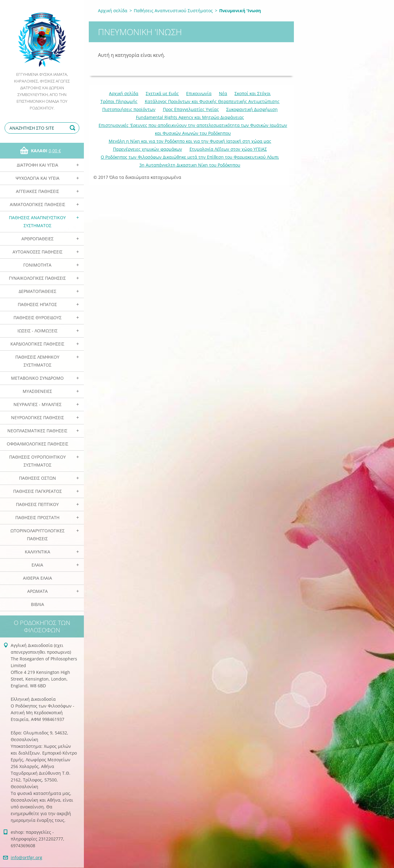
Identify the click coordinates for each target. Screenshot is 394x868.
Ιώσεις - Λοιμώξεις (38, 331)
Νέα (223, 93)
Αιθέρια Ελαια (38, 578)
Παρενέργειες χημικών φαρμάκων (148, 149)
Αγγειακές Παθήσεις (38, 191)
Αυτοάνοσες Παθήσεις (38, 252)
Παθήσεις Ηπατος (37, 304)
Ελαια (37, 565)
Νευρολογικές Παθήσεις (38, 417)
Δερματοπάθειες (38, 291)
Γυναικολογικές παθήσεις (37, 278)
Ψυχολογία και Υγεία (38, 178)
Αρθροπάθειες (38, 239)
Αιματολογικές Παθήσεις (38, 204)
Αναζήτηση (73, 128)
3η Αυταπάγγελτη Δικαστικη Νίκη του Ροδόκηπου (190, 165)
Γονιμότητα (37, 265)
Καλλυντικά (38, 552)
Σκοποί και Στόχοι (253, 93)
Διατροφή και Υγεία (38, 165)
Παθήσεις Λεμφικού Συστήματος (37, 361)
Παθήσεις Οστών (38, 478)
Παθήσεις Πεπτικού (37, 504)
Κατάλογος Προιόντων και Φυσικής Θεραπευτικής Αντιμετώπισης (212, 101)
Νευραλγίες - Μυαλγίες (38, 404)
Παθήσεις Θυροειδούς (38, 318)
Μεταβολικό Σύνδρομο (37, 378)
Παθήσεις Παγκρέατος (38, 491)
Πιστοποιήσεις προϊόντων (129, 109)
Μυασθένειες (37, 391)
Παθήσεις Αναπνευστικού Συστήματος (37, 222)
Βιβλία (38, 604)
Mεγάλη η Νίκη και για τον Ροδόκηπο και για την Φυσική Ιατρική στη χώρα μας (190, 141)
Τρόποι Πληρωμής (119, 101)
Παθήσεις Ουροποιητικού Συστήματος (38, 461)
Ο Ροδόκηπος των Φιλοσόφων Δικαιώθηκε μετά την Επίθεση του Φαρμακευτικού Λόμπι (190, 157)
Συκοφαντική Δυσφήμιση (252, 109)
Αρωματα (38, 591)
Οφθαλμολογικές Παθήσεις (38, 444)
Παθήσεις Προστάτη (37, 517)
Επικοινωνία (199, 93)
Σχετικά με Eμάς (162, 93)
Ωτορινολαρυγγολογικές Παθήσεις (38, 535)
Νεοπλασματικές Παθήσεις (37, 431)
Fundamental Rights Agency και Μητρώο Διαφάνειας (190, 117)
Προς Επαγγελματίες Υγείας (191, 109)
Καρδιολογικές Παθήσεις (37, 344)
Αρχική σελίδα (113, 11)
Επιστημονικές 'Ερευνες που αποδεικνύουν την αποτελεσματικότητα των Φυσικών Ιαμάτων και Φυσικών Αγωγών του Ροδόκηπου (193, 129)
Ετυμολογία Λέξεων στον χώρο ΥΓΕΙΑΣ (228, 149)
